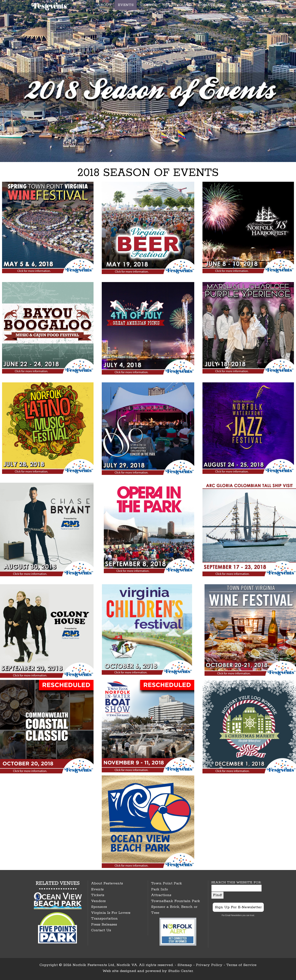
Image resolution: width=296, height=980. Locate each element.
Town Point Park (166, 883)
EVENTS (126, 5)
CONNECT (243, 5)
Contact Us (101, 930)
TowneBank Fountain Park (176, 901)
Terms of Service (241, 965)
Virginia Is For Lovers (111, 913)
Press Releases (104, 924)
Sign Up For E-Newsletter (238, 907)
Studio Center (181, 971)
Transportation (104, 919)
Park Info (160, 889)
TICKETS (148, 5)
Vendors (98, 901)
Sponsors (99, 907)
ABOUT (104, 5)
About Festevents (107, 883)
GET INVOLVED (177, 5)
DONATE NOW (213, 5)
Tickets (98, 895)
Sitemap (185, 965)
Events (97, 889)
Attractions (161, 895)
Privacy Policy (209, 965)
